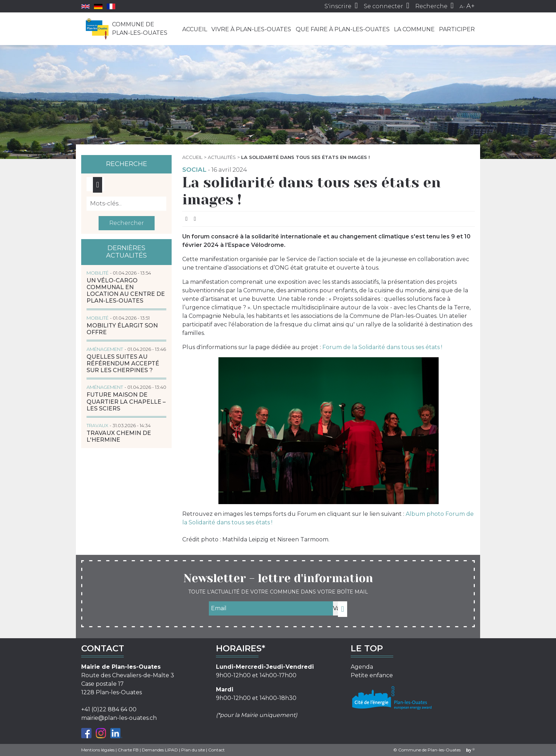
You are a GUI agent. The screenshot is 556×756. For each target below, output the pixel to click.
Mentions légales (98, 750)
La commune (414, 29)
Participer (457, 29)
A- (462, 6)
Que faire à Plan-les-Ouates (343, 29)
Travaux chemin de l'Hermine (119, 436)
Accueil (195, 29)
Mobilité (98, 273)
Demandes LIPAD (160, 750)
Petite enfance (372, 675)
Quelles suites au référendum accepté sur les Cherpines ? (123, 363)
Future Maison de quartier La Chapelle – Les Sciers (126, 401)
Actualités (222, 157)
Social (194, 170)
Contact (216, 750)
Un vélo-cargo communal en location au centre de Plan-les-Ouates (126, 291)
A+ (471, 6)
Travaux (97, 425)
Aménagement (105, 349)
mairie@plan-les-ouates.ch (119, 718)
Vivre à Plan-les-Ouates (251, 29)
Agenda (362, 667)
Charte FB (128, 750)
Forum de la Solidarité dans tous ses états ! (382, 347)
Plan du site (193, 750)
